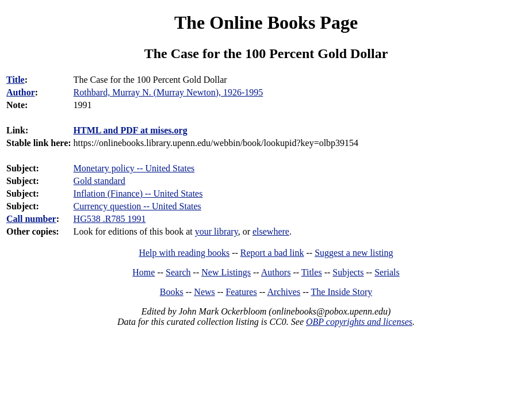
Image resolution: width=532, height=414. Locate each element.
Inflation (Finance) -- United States (138, 193)
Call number (31, 219)
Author (21, 92)
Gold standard (99, 181)
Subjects (348, 272)
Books (172, 292)
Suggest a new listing (354, 253)
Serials (387, 272)
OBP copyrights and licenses (359, 322)
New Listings (226, 272)
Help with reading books (184, 253)
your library (217, 231)
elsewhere (271, 231)
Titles (312, 272)
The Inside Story (342, 292)
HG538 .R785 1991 (110, 219)
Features (241, 292)
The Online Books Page (266, 22)
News (204, 292)
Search (178, 272)
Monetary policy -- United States (134, 168)
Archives (284, 292)
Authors (276, 272)
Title (16, 80)
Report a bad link (272, 253)
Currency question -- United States (137, 206)
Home (143, 272)
